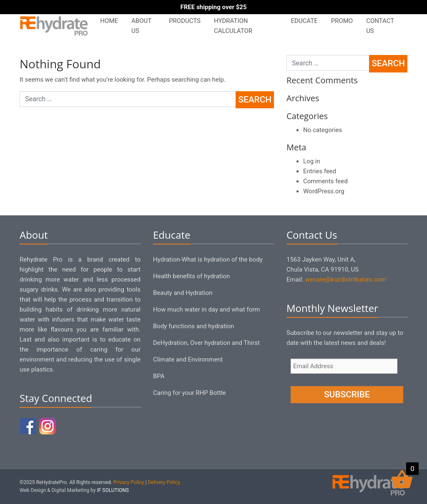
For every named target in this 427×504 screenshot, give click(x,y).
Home (109, 21)
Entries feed (320, 171)
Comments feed (325, 181)
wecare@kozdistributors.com (345, 279)
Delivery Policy (164, 482)
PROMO (342, 21)
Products (185, 21)
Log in (312, 161)
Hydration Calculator (233, 26)
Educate (304, 21)
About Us (141, 26)
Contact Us (380, 26)
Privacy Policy (129, 482)
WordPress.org (324, 191)
